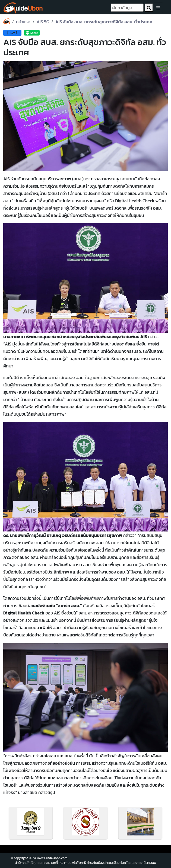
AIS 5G (43, 22)
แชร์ (12, 33)
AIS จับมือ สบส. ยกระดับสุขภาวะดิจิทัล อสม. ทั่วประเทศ (104, 22)
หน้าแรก (23, 22)
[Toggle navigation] (158, 8)
